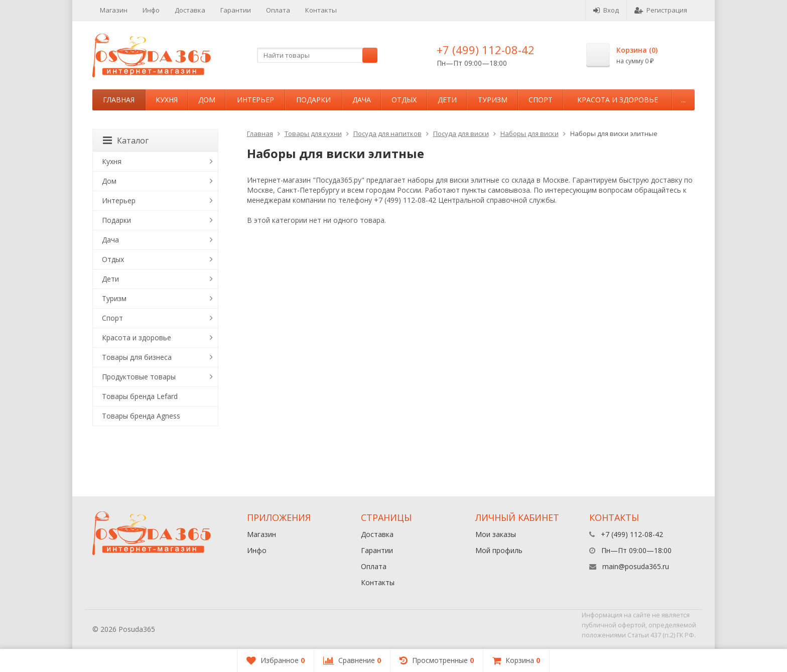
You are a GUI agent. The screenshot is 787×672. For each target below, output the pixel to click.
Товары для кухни (313, 133)
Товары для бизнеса (137, 357)
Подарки (313, 100)
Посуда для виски (461, 133)
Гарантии (236, 10)
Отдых (404, 100)
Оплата (278, 10)
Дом (207, 100)
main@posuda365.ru (636, 566)
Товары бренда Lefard (140, 396)
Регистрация (661, 10)
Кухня (167, 100)
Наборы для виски (530, 133)
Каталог (126, 141)
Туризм (493, 100)
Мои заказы (496, 534)
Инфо (151, 10)
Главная (119, 100)
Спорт (541, 100)
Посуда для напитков (387, 133)
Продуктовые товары (139, 377)
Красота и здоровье (618, 100)
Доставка (190, 10)
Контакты (321, 10)
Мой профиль (499, 550)
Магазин (114, 10)
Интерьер (255, 100)
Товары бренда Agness (141, 416)
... (683, 100)
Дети (447, 100)
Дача (362, 100)
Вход (606, 10)
